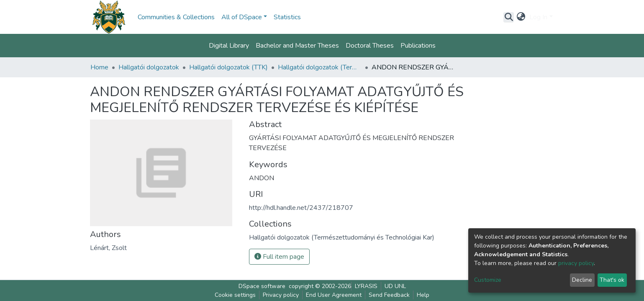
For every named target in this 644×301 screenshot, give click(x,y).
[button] (521, 17)
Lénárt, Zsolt (108, 248)
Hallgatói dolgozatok (149, 67)
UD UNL (395, 286)
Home (99, 67)
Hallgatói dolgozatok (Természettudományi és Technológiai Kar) (320, 67)
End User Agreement (334, 295)
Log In (538, 17)
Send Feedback (389, 295)
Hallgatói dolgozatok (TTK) (228, 67)
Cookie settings (235, 295)
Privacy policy (281, 295)
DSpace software (262, 286)
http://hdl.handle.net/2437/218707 (301, 208)
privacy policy (576, 263)
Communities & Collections (176, 17)
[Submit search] (509, 17)
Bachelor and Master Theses (297, 46)
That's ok (612, 280)
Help (423, 295)
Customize (488, 280)
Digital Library (229, 46)
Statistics (287, 17)
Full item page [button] (279, 257)
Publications (418, 46)
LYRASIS (366, 286)
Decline (582, 280)
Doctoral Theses (370, 46)
